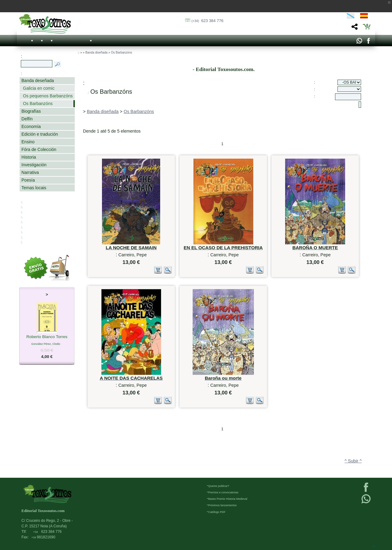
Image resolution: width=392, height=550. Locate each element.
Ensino (28, 142)
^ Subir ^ (353, 461)
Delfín (27, 119)
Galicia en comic (39, 88)
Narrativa (30, 172)
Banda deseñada (38, 81)
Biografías (31, 111)
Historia (29, 157)
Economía (31, 126)
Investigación (34, 165)
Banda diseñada (96, 53)
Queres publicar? (219, 486)
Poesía (28, 180)
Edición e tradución (40, 134)
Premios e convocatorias (223, 492)
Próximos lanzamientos (222, 505)
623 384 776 (207, 21)
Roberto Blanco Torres (47, 337)
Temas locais (34, 188)
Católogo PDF (217, 512)
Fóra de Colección (39, 149)
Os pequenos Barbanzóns (48, 96)
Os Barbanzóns (38, 104)
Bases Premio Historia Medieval (228, 499)
